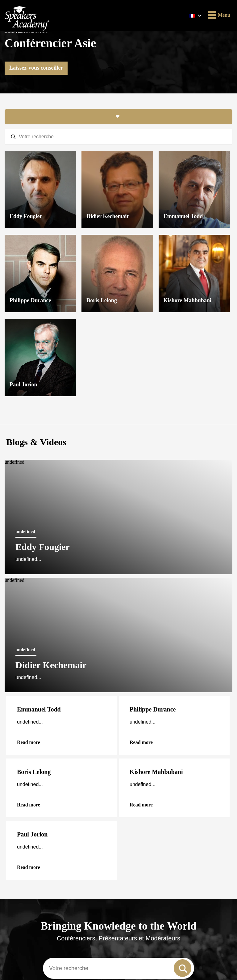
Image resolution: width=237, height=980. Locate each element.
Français (131, 573)
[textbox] (118, 137)
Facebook (27, 755)
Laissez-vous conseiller (36, 68)
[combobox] (118, 529)
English (16, 588)
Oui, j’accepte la (44, 920)
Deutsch (17, 573)
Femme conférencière (24, 646)
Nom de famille (20, 878)
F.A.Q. (11, 668)
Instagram (28, 767)
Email (23, 834)
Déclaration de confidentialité (32, 709)
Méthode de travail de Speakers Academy (25, 720)
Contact (12, 701)
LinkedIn (27, 790)
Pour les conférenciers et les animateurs (65, 610)
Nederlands (134, 588)
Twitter (25, 778)
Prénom (13, 856)
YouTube (26, 802)
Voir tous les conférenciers (118, 550)
